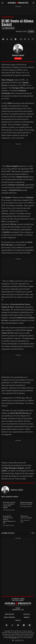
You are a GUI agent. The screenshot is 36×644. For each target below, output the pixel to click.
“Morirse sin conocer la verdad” (26, 517)
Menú (2, 3)
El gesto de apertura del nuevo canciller (26, 503)
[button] (21, 39)
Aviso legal (27, 614)
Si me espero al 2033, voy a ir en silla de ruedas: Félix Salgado (9, 505)
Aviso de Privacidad (9, 617)
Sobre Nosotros (9, 614)
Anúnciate (27, 617)
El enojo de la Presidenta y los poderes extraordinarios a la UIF (9, 520)
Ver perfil (18, 58)
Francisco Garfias (8, 28)
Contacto (18, 620)
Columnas (31, 31)
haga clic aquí (13, 638)
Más (32, 533)
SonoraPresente (18, 3)
